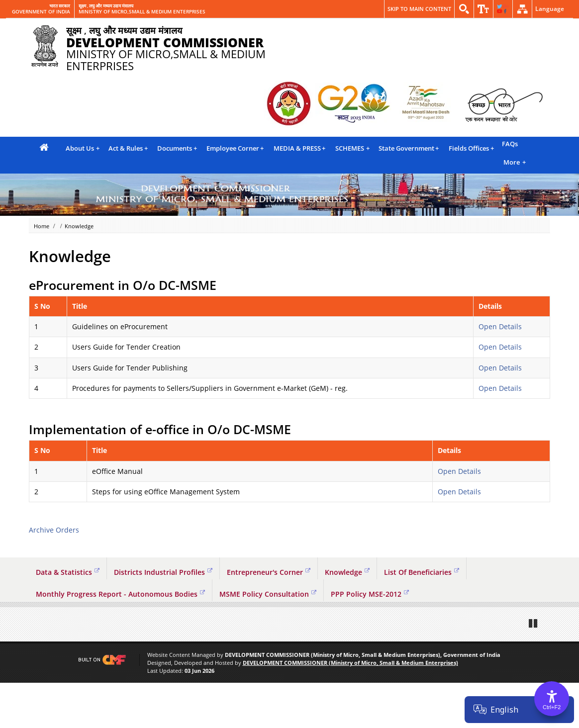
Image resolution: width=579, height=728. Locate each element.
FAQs (510, 144)
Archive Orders (54, 530)
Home (42, 226)
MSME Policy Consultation (268, 594)
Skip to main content (419, 9)
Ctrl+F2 (552, 707)
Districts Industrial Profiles (163, 572)
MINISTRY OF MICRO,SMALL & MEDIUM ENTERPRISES (142, 12)
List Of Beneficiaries (422, 572)
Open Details (500, 326)
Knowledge (347, 572)
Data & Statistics (68, 572)
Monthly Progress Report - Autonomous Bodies (120, 594)
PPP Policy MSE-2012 (370, 594)
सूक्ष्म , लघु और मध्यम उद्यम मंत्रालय (106, 6)
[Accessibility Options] (552, 699)
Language (550, 9)
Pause (534, 668)
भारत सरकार (60, 6)
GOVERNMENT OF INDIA (41, 12)
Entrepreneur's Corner (269, 572)
